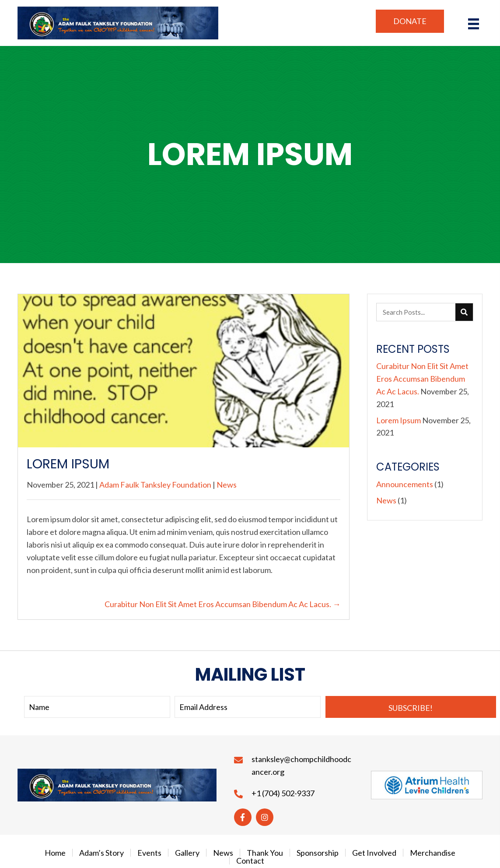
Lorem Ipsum (399, 420)
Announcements (405, 484)
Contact (250, 861)
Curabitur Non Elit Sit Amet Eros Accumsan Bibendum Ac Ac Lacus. (422, 379)
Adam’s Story (101, 853)
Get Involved (374, 853)
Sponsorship (318, 853)
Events (149, 853)
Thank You (265, 853)
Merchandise (433, 853)
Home (55, 853)
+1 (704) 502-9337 (283, 793)
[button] (410, 21)
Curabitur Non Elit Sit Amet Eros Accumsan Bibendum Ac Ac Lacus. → (222, 604)
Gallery (187, 853)
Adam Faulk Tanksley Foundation (155, 485)
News (227, 485)
